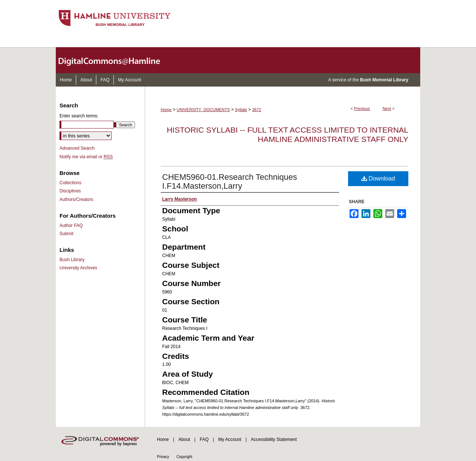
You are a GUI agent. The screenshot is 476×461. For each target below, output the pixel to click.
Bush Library (72, 260)
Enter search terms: (79, 116)
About (184, 439)
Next (387, 108)
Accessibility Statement (274, 439)
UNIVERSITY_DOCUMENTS (203, 110)
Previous (362, 108)
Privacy (163, 457)
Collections (70, 183)
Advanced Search (77, 148)
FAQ (204, 439)
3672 (257, 110)
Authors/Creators (76, 199)
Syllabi (241, 110)
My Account (230, 439)
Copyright (184, 457)
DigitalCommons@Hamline (115, 60)
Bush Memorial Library (384, 80)
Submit (66, 234)
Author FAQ (71, 225)
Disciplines (70, 191)
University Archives (78, 268)
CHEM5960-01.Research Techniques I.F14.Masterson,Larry (230, 181)
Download (378, 178)
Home (166, 110)
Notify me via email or (86, 157)
